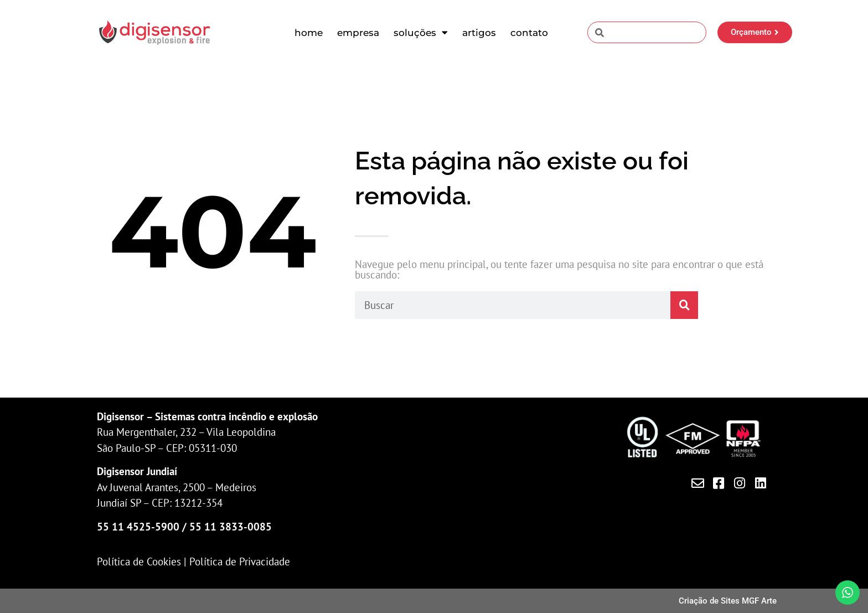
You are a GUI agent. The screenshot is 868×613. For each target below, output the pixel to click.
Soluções (421, 33)
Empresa (358, 33)
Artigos (479, 33)
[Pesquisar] (684, 305)
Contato (529, 33)
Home (309, 33)
